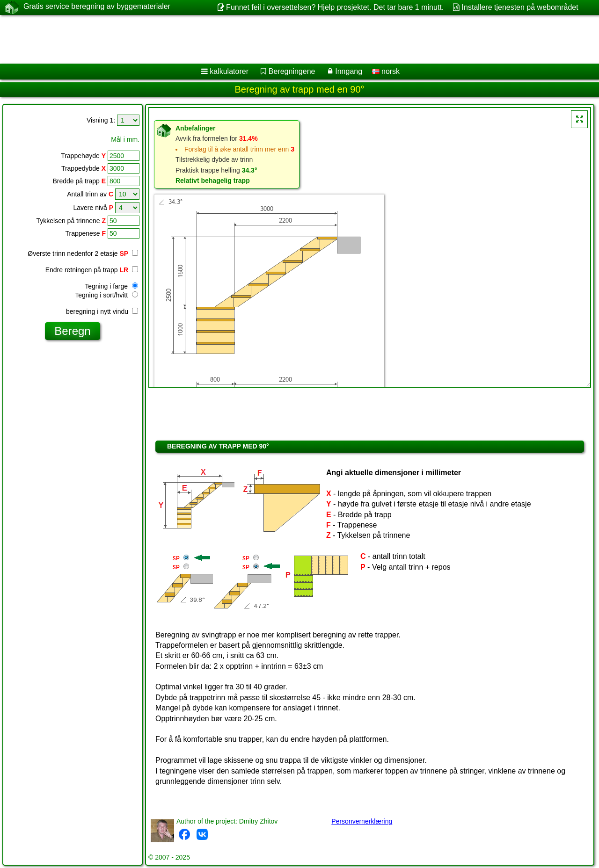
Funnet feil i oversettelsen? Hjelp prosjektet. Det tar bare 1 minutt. (335, 7)
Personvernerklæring (362, 821)
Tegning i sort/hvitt (106, 295)
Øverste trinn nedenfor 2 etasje (78, 253)
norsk (386, 71)
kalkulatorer (229, 71)
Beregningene (292, 71)
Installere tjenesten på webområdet (520, 7)
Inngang (349, 71)
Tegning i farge (111, 286)
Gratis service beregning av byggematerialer (97, 7)
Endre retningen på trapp (92, 270)
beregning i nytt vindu (102, 311)
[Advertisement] (284, 39)
